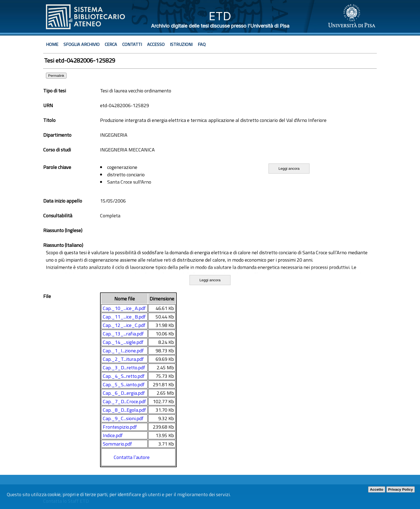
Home (52, 44)
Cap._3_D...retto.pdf (124, 368)
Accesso (156, 44)
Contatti (132, 44)
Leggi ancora (289, 169)
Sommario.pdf (117, 444)
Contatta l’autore (132, 457)
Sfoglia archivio (81, 44)
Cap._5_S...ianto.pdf (124, 384)
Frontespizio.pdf (120, 427)
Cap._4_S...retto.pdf (124, 376)
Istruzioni (181, 44)
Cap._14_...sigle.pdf (123, 342)
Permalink (56, 76)
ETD (220, 16)
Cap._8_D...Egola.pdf (124, 410)
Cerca (111, 44)
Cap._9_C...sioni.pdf (123, 418)
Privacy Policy (401, 489)
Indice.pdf (113, 435)
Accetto (377, 489)
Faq (202, 44)
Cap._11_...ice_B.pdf (124, 317)
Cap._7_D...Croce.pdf (124, 401)
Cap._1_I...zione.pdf (123, 351)
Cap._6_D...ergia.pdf (124, 393)
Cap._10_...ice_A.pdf (124, 308)
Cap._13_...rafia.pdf (123, 334)
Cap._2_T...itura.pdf (123, 359)
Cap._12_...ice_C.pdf (124, 325)
